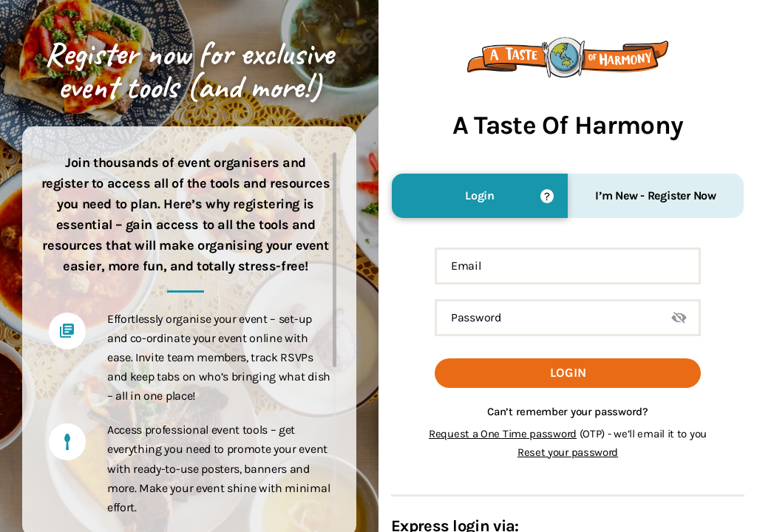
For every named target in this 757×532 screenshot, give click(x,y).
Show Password (679, 318)
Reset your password (568, 452)
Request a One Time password (503, 434)
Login (480, 195)
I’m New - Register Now (656, 195)
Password (476, 317)
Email (466, 266)
